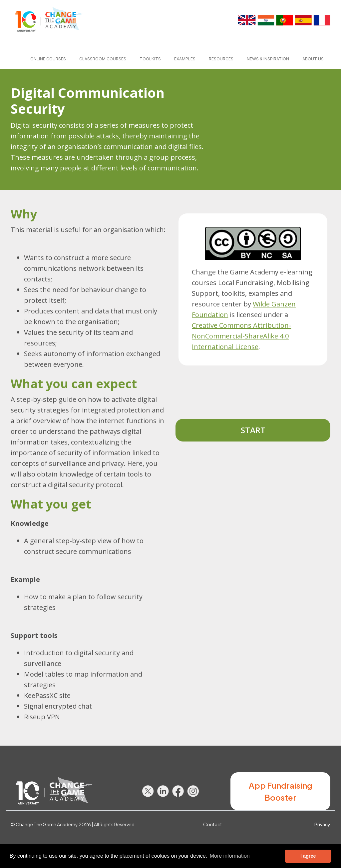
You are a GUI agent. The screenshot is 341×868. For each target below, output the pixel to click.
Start (253, 430)
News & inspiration (268, 59)
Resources (221, 59)
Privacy (322, 824)
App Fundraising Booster (281, 791)
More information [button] (230, 856)
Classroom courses (103, 59)
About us (313, 59)
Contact (213, 824)
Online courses (48, 59)
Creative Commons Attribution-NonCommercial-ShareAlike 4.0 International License (241, 336)
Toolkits (150, 59)
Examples (185, 59)
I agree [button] (308, 856)
